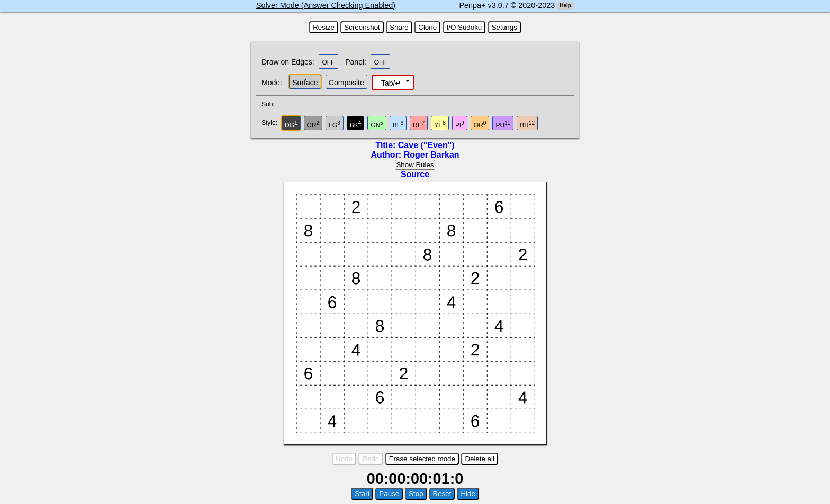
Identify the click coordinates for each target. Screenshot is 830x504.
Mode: (272, 83)
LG (335, 125)
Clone (427, 27)
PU (503, 125)
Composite (346, 83)
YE (440, 125)
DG (291, 125)
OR (480, 125)
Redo (371, 459)
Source (415, 174)
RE (419, 125)
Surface (305, 83)
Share (399, 27)
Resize (324, 27)
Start (362, 494)
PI (460, 125)
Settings (504, 27)
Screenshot (362, 27)
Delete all (480, 459)
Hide (468, 494)
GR (313, 125)
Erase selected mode (422, 459)
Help (565, 6)
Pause (389, 494)
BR (527, 125)
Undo (344, 459)
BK (356, 125)
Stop (416, 494)
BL (398, 125)
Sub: (271, 104)
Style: (271, 123)
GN (377, 125)
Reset (442, 494)
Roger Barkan (432, 155)
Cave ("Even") (426, 145)
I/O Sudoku (464, 27)
